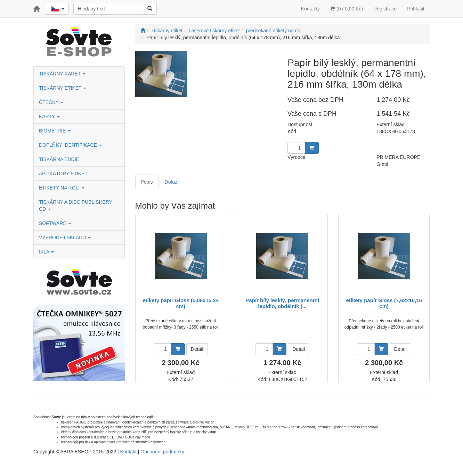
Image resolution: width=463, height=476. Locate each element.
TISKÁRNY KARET (62, 74)
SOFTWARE (55, 223)
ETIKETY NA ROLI (62, 188)
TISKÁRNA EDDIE (59, 159)
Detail (197, 349)
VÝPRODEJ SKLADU (65, 237)
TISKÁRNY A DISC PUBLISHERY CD (76, 205)
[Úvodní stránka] (143, 31)
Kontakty (310, 9)
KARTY (49, 116)
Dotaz (171, 182)
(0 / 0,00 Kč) (347, 9)
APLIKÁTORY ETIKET (63, 174)
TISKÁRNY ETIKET (63, 88)
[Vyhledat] (150, 9)
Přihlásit (416, 9)
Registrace (385, 9)
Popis (147, 182)
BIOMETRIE (55, 131)
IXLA (46, 252)
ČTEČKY (51, 102)
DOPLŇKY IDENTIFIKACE (70, 145)
